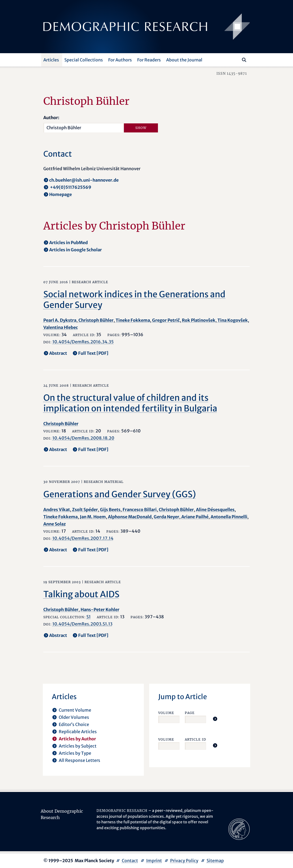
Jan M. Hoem (93, 517)
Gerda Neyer (166, 517)
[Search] (244, 60)
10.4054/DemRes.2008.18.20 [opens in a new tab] (83, 438)
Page (190, 713)
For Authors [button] (120, 60)
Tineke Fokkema (133, 320)
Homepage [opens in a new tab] (60, 194)
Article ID (195, 739)
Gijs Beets (110, 510)
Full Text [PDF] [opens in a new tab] (93, 353)
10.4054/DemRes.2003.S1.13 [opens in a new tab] (82, 624)
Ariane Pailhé (195, 517)
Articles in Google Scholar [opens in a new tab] (76, 250)
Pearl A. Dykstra (60, 320)
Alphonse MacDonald (130, 517)
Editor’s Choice (74, 724)
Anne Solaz (55, 524)
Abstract (58, 353)
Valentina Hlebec (61, 327)
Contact (130, 861)
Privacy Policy (184, 861)
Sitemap (215, 861)
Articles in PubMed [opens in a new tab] (68, 243)
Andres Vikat (57, 510)
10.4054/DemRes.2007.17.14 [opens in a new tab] (83, 538)
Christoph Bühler (96, 320)
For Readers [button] (149, 60)
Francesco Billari (140, 510)
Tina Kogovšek (233, 320)
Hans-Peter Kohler (100, 610)
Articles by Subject (78, 746)
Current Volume (75, 710)
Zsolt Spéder (85, 510)
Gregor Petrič (166, 320)
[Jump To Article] (215, 719)
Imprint (154, 861)
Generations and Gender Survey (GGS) (120, 494)
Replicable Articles (78, 732)
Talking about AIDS (81, 594)
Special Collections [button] (84, 60)
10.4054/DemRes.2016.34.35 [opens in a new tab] (83, 342)
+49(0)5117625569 (70, 187)
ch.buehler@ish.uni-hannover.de (84, 180)
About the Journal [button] (184, 60)
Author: (51, 118)
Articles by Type (75, 753)
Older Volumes (74, 717)
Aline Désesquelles (215, 510)
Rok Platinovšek (199, 320)
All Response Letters (79, 760)
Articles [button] (51, 60)
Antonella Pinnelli (229, 517)
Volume (166, 713)
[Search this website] (236, 59)
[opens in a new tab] (239, 829)
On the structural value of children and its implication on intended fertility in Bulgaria (130, 403)
